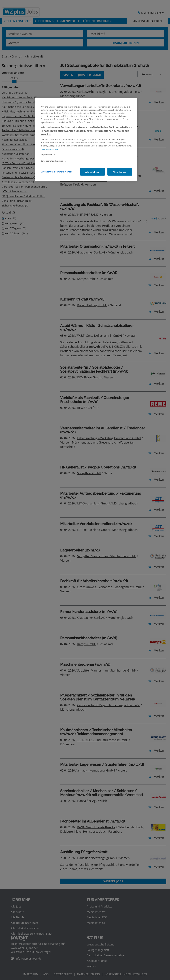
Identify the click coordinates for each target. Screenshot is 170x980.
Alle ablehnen (92, 172)
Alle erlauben (120, 172)
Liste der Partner (49, 149)
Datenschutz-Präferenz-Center (56, 172)
